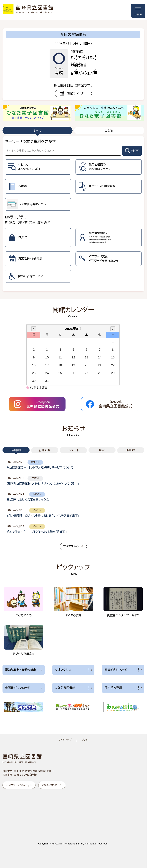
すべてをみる (71, 546)
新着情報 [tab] (16, 450)
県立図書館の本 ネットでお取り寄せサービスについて (40, 468)
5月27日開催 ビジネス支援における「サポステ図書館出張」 (43, 516)
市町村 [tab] (131, 450)
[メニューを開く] (138, 11)
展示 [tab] (102, 450)
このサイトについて (17, 785)
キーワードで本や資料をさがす (30, 141)
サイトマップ (65, 740)
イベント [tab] (73, 450)
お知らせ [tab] (45, 450)
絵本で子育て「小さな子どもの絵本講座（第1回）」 (37, 532)
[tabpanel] (73, 214)
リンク (85, 740)
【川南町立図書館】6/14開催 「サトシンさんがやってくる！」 (43, 484)
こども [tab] (109, 131)
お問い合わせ (50, 785)
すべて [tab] (38, 131)
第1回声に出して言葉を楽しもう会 (28, 500)
